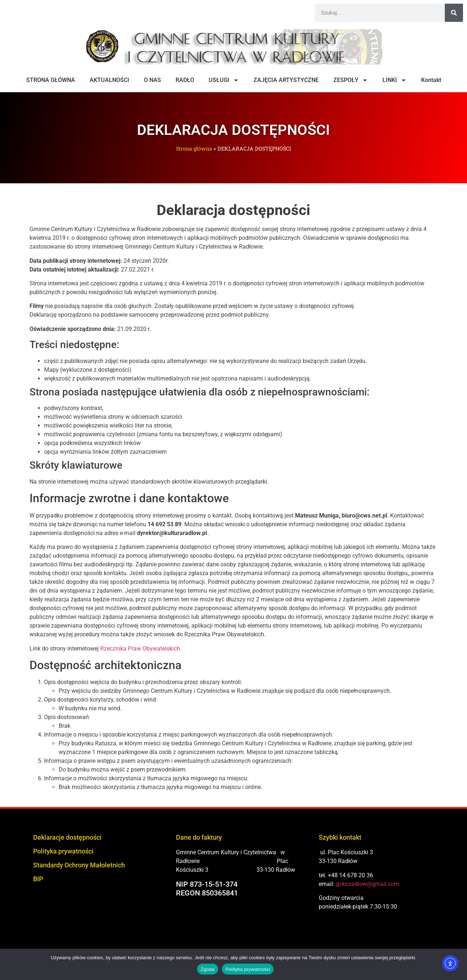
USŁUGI (224, 80)
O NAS (152, 80)
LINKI (395, 80)
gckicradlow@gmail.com (368, 884)
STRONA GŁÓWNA (51, 80)
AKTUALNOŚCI (109, 80)
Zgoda (208, 969)
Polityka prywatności (63, 851)
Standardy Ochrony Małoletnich (79, 865)
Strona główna (194, 149)
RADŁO (185, 80)
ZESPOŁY (351, 80)
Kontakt (431, 80)
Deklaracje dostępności (67, 837)
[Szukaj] (454, 13)
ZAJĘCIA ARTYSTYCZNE (286, 80)
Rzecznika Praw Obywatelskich (140, 649)
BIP (38, 879)
